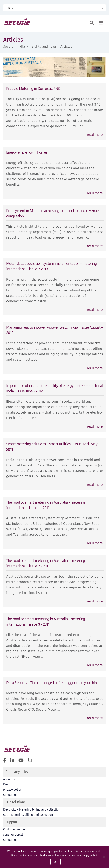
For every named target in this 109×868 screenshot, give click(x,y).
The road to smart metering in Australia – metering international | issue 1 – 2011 (46, 505)
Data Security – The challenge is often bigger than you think (52, 683)
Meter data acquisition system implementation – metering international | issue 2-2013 (51, 266)
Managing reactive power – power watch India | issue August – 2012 (54, 330)
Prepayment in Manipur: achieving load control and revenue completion (52, 213)
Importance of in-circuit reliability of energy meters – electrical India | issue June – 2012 (55, 388)
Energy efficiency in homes (27, 152)
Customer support (15, 829)
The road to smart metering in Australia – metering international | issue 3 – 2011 (46, 622)
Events (8, 784)
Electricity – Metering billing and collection (32, 810)
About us (9, 779)
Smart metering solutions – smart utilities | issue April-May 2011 (52, 447)
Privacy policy (12, 790)
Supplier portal (13, 835)
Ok (56, 862)
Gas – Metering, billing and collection (28, 815)
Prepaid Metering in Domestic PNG (33, 89)
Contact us (10, 795)
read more (95, 135)
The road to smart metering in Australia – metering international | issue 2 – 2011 (46, 563)
